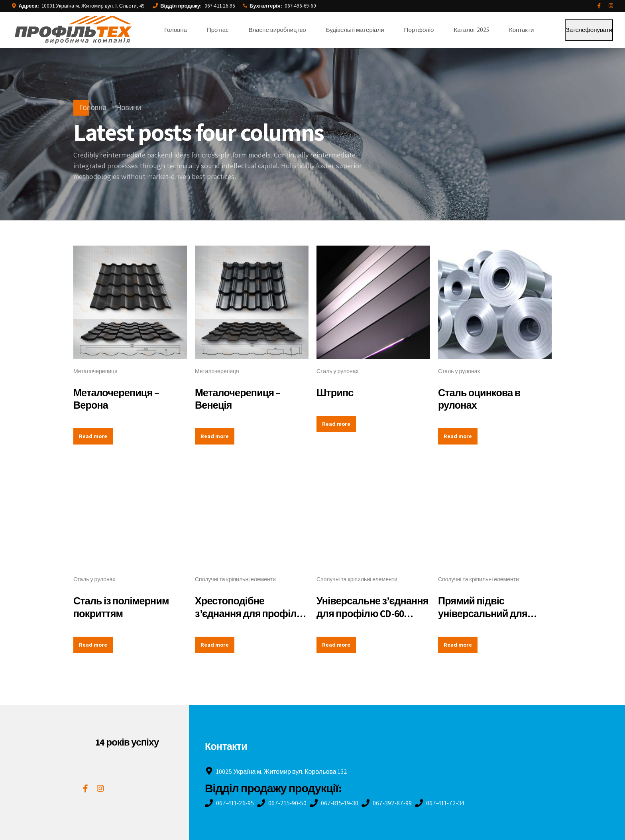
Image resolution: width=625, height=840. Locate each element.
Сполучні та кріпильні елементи (235, 579)
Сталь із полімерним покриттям (121, 607)
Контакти (521, 30)
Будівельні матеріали (355, 30)
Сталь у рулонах (338, 371)
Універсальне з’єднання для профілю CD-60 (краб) (372, 613)
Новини (129, 107)
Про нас (218, 30)
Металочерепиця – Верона (116, 399)
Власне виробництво (277, 30)
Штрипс (335, 392)
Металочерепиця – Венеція (238, 399)
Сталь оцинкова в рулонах (479, 399)
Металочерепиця (95, 371)
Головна (176, 30)
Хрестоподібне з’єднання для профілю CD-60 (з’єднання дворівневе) (250, 619)
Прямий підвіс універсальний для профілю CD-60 (483, 613)
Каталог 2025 (471, 30)
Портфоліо (419, 30)
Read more (93, 436)
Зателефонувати (589, 30)
